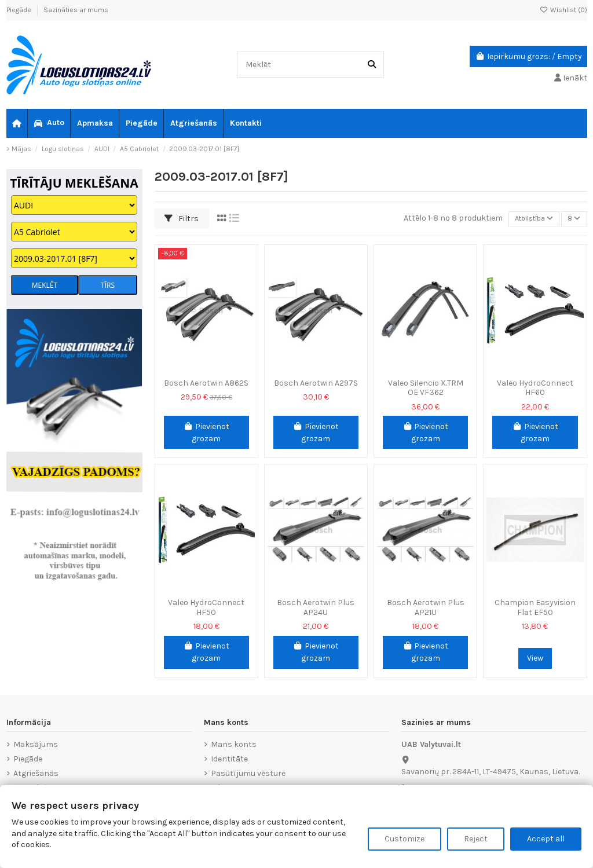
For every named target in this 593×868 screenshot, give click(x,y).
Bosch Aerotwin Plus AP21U (426, 607)
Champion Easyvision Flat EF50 (535, 607)
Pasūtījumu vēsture (248, 773)
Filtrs (182, 219)
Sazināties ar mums (76, 10)
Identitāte (229, 759)
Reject (476, 839)
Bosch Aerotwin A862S (206, 383)
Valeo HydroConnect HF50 (206, 607)
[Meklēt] (372, 65)
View (535, 658)
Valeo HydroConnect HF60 (535, 388)
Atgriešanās (36, 773)
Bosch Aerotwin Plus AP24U (316, 607)
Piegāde (20, 10)
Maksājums (36, 744)
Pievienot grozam (206, 433)
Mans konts (234, 744)
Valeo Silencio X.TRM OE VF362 (426, 388)
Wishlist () (563, 10)
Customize (405, 839)
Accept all (546, 839)
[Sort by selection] (527, 219)
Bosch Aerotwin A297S (316, 383)
